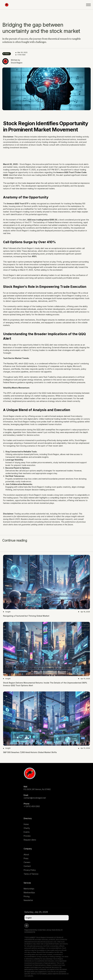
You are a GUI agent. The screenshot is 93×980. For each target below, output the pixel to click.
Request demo (30, 840)
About (26, 854)
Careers (27, 862)
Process (27, 836)
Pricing (27, 896)
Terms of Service (31, 874)
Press (26, 858)
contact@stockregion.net (35, 798)
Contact (27, 866)
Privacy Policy (30, 870)
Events (27, 832)
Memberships (29, 893)
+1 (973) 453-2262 (32, 806)
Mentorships (29, 889)
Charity (27, 828)
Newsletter (28, 900)
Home (26, 824)
